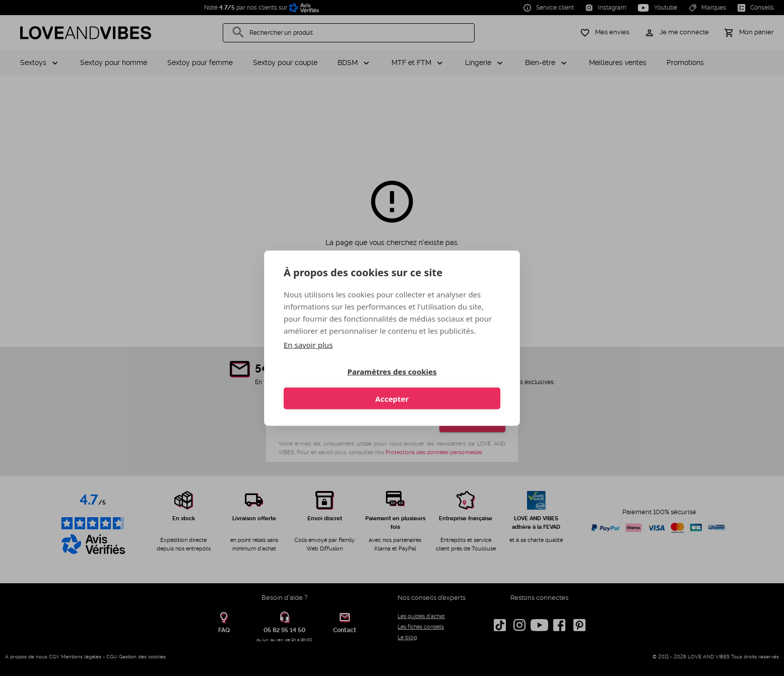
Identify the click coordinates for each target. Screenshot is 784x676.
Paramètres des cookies (336, 386)
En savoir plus (308, 357)
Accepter (448, 386)
